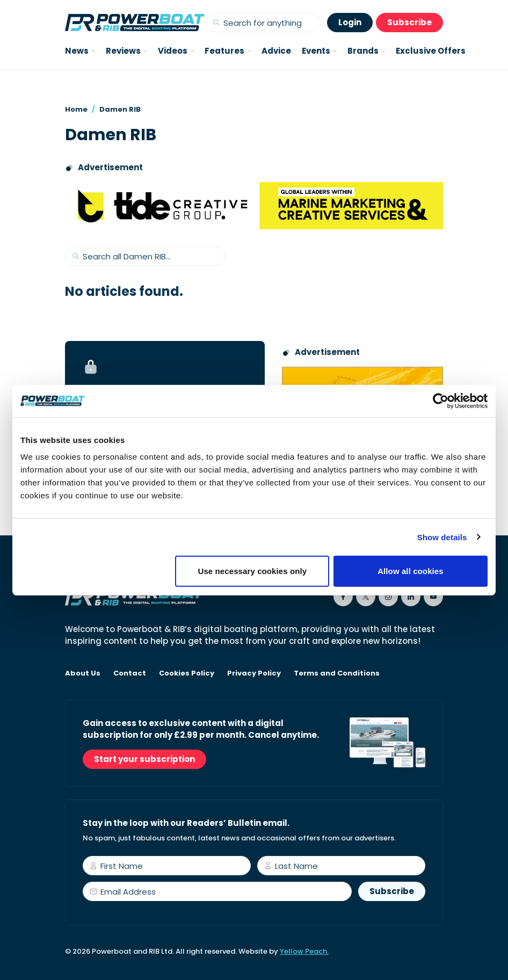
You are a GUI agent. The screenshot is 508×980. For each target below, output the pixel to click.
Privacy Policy (254, 673)
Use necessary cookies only (253, 571)
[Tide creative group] (254, 206)
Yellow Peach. (304, 951)
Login (350, 22)
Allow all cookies (411, 571)
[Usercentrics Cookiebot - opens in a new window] (441, 401)
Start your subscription (144, 759)
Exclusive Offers (431, 51)
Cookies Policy (187, 673)
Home (76, 109)
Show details (442, 537)
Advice (276, 51)
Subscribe (409, 22)
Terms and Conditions (337, 673)
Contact (130, 673)
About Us (83, 673)
